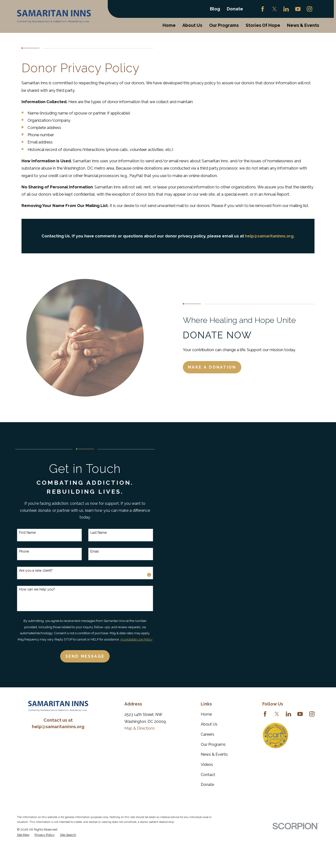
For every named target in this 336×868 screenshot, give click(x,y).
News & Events (214, 754)
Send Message (79, 656)
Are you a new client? (30, 570)
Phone (18, 551)
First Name (22, 533)
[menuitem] (23, 835)
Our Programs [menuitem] (224, 25)
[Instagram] (309, 9)
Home (206, 714)
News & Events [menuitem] (303, 25)
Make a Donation (218, 367)
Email (89, 551)
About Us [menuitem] (192, 25)
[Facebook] (263, 9)
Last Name (93, 533)
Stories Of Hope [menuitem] (263, 25)
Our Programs (213, 744)
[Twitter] (274, 9)
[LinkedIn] (286, 9)
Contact (208, 775)
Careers (207, 734)
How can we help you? (32, 589)
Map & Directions (140, 728)
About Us (209, 724)
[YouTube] (298, 9)
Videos (207, 765)
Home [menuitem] (169, 25)
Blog (215, 9)
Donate (235, 9)
